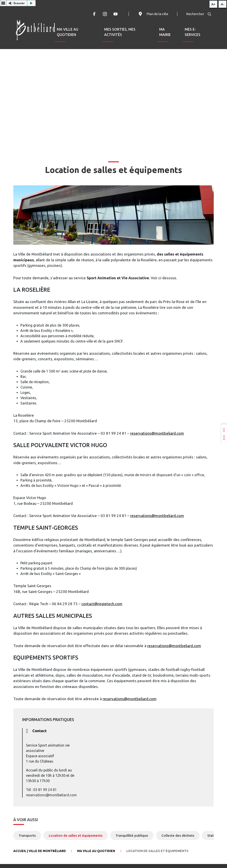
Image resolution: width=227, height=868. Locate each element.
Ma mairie (165, 32)
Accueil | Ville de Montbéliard (40, 851)
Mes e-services (193, 32)
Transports (27, 835)
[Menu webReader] (3, 3)
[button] (18, 3)
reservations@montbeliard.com (157, 433)
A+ (213, 4)
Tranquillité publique (132, 835)
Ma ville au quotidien (68, 32)
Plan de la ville (153, 14)
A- (223, 4)
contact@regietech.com (102, 604)
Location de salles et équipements (76, 835)
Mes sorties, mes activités (120, 32)
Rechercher (199, 14)
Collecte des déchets (178, 835)
